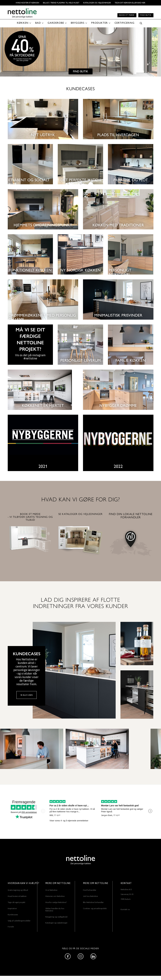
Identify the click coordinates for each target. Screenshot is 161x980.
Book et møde (127, 15)
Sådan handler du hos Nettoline (55, 910)
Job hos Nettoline (90, 896)
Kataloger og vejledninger (97, 3)
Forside (11, 927)
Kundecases (13, 915)
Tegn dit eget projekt (16, 902)
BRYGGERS (78, 23)
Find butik (146, 15)
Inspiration (12, 908)
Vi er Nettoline (51, 890)
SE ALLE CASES (27, 695)
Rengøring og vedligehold (56, 917)
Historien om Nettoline (55, 896)
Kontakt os (125, 909)
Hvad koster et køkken (27, 3)
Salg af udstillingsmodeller (19, 921)
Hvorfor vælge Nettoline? (56, 902)
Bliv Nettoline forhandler (93, 902)
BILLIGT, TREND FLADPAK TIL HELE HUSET (61, 3)
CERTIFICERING (124, 23)
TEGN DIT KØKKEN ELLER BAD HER (130, 3)
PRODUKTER (99, 23)
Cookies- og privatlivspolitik (95, 908)
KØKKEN (23, 23)
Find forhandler (90, 890)
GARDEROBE (56, 23)
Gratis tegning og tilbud (18, 890)
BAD (38, 23)
